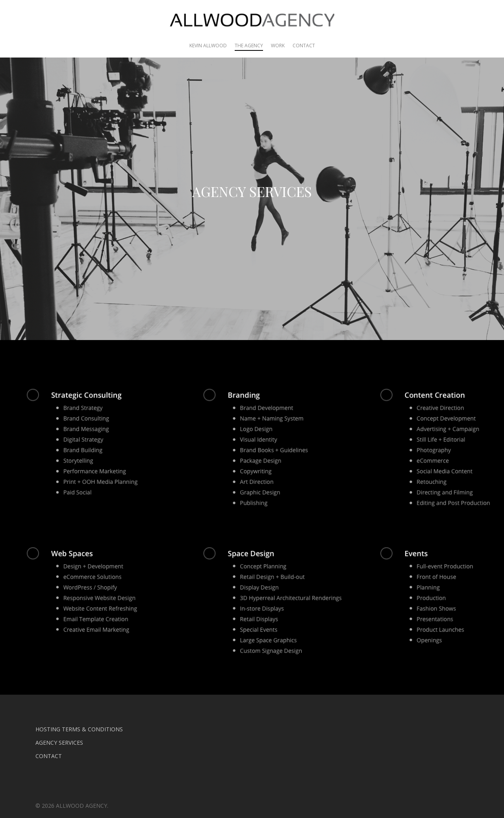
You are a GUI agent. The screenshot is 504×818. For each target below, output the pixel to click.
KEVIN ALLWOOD (208, 46)
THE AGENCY (249, 46)
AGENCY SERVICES (59, 743)
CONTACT (304, 46)
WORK (278, 46)
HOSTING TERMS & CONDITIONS (79, 729)
